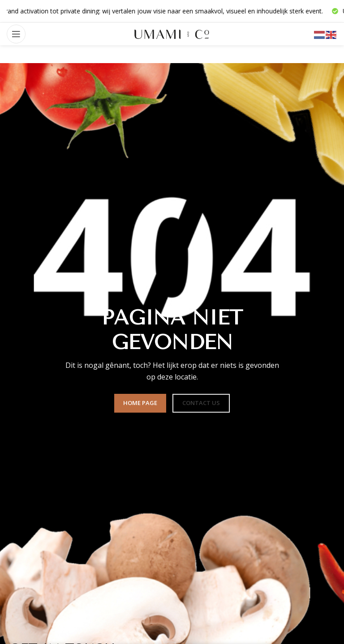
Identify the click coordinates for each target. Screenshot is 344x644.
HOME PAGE (140, 403)
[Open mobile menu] (16, 34)
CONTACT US (201, 403)
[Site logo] (172, 33)
